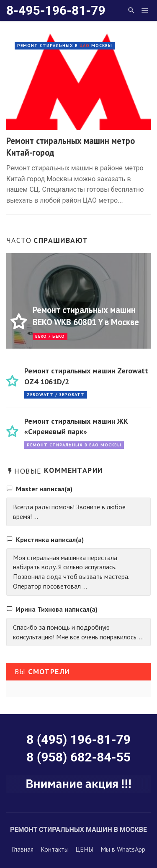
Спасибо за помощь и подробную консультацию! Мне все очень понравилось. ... (78, 632)
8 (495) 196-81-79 (78, 739)
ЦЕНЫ (84, 849)
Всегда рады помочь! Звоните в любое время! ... (69, 512)
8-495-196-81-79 (56, 10)
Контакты (55, 849)
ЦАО (85, 46)
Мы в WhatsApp (123, 849)
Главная (23, 849)
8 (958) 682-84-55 (78, 757)
